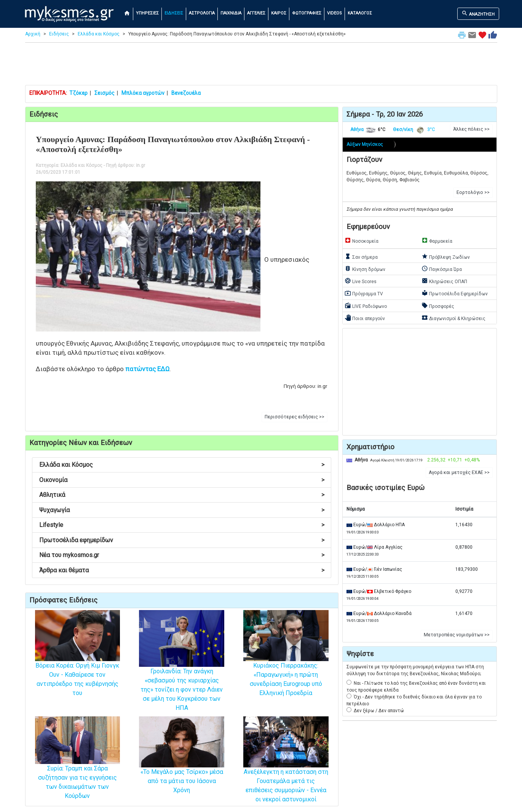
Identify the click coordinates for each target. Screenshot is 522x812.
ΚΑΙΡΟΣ (279, 13)
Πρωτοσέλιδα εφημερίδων (182, 540)
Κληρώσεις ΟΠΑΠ (444, 281)
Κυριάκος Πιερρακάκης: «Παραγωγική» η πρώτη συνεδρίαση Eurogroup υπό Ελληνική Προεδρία (286, 664)
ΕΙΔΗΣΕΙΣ (174, 13)
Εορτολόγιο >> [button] (473, 192)
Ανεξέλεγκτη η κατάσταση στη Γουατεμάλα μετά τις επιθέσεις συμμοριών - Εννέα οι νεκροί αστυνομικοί (286, 770)
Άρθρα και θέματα (182, 570)
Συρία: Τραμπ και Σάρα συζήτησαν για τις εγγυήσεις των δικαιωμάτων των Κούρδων (78, 768)
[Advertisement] (261, 66)
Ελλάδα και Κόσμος (99, 34)
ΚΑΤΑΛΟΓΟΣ (360, 13)
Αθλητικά (182, 495)
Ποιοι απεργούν (365, 318)
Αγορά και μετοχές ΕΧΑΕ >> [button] (459, 472)
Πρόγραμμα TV (364, 293)
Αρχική (33, 34)
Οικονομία (182, 480)
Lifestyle (182, 525)
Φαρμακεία (437, 240)
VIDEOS (334, 13)
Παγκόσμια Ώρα (442, 269)
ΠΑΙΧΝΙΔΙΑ (231, 13)
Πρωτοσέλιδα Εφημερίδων (455, 293)
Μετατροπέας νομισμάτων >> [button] (457, 635)
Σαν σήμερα (361, 256)
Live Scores (361, 281)
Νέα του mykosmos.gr (182, 555)
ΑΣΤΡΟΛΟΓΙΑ (202, 13)
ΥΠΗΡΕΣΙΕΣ (147, 13)
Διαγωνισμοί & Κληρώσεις (453, 318)
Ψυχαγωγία (182, 510)
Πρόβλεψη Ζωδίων (446, 256)
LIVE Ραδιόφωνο (366, 306)
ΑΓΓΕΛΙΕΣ (256, 13)
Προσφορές (438, 306)
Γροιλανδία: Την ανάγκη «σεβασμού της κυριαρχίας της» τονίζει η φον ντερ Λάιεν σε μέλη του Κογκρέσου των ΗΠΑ (182, 673)
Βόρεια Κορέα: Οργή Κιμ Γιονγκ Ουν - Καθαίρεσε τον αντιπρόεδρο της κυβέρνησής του (78, 664)
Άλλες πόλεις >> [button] (471, 129)
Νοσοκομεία (362, 240)
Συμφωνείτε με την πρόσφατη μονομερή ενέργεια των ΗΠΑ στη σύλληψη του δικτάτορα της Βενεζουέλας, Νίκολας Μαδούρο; (415, 670)
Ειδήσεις (59, 34)
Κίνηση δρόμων (365, 269)
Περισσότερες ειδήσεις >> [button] (295, 417)
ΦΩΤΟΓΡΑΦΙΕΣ (307, 13)
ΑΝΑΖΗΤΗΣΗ (478, 13)
